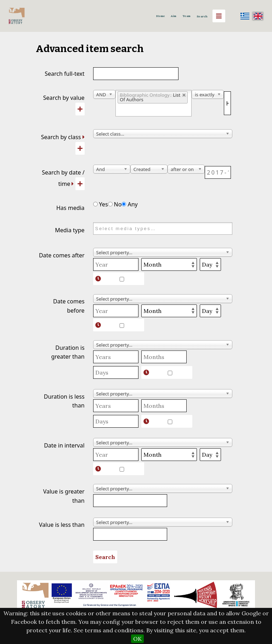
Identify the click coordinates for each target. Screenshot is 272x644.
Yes (101, 204)
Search (202, 16)
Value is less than (62, 525)
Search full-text (64, 74)
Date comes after (62, 255)
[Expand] (84, 137)
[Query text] (227, 103)
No (115, 204)
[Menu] (219, 16)
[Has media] (95, 204)
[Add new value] (80, 109)
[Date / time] (218, 172)
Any (129, 204)
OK (137, 639)
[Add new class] (80, 148)
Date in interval (64, 445)
